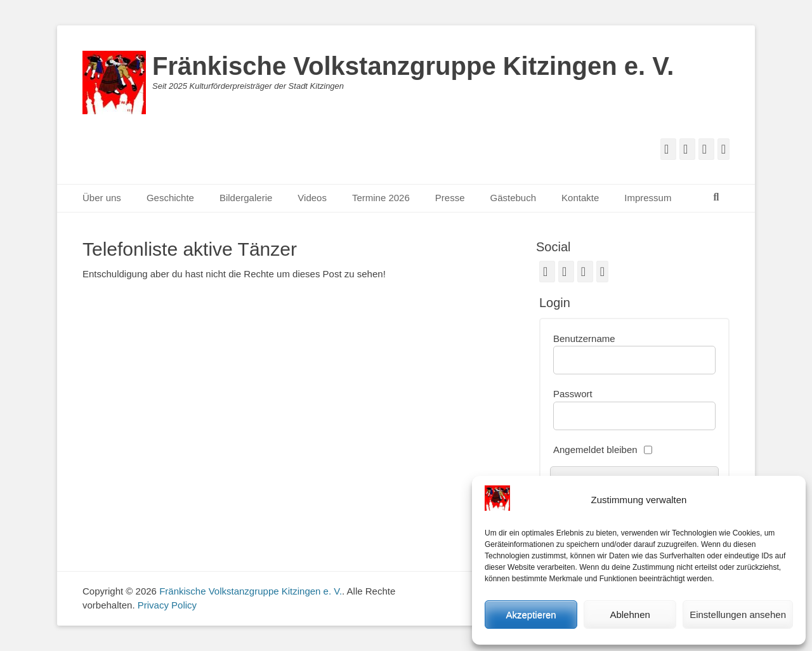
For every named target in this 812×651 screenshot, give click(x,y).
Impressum (648, 198)
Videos (312, 198)
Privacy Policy (167, 605)
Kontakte (580, 198)
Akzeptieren (531, 615)
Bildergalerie (246, 198)
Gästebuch (513, 198)
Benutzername (584, 339)
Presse (450, 198)
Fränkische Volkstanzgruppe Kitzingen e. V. (413, 66)
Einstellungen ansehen (738, 615)
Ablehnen (630, 615)
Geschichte (170, 198)
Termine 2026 (381, 198)
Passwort (573, 394)
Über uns (102, 198)
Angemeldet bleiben (595, 450)
